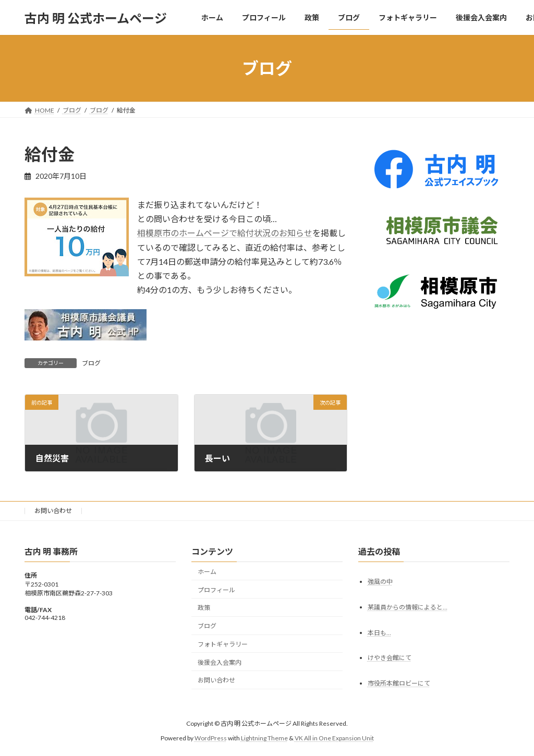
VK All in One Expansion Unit (334, 738)
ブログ (91, 363)
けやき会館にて (390, 658)
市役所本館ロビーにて (399, 683)
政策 (204, 608)
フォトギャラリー (223, 644)
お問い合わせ (53, 511)
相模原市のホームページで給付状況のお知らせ (225, 233)
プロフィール (216, 590)
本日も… (379, 633)
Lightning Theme (264, 738)
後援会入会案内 (220, 662)
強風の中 (380, 582)
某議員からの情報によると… (408, 607)
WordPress (211, 738)
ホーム (207, 572)
